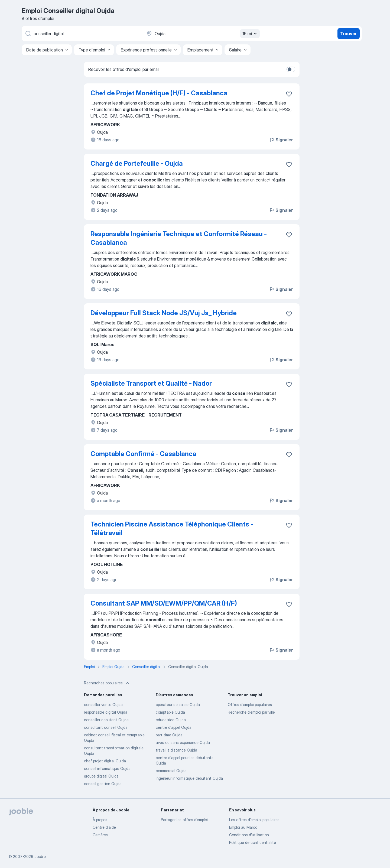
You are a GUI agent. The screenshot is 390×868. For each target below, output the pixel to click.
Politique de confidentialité (253, 842)
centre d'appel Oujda (174, 727)
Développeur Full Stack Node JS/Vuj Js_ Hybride (164, 313)
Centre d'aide (104, 827)
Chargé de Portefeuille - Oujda (137, 163)
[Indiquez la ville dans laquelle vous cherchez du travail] (202, 34)
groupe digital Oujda (101, 776)
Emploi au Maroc (243, 827)
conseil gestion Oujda (103, 784)
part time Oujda (169, 735)
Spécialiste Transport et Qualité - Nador (151, 383)
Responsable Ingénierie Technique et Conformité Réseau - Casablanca (179, 238)
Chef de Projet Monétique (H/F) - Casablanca (159, 93)
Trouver (348, 34)
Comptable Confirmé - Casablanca (143, 454)
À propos (100, 820)
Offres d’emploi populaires (250, 705)
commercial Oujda (171, 771)
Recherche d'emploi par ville (251, 712)
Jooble (40, 856)
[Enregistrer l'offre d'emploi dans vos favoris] (289, 94)
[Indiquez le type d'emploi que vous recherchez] (81, 34)
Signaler (281, 140)
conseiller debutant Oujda (106, 720)
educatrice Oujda (171, 720)
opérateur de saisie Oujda (178, 705)
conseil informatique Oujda (107, 768)
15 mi (250, 34)
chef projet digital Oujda (105, 761)
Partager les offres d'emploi (184, 820)
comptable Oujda (170, 712)
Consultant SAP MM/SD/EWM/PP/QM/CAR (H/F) (164, 603)
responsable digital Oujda (106, 712)
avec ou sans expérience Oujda (183, 742)
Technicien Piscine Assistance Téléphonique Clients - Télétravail (172, 529)
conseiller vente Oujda (103, 705)
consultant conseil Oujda (106, 727)
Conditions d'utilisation (249, 835)
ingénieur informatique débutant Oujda (189, 778)
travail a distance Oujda (176, 750)
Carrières (100, 835)
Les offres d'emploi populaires (254, 820)
